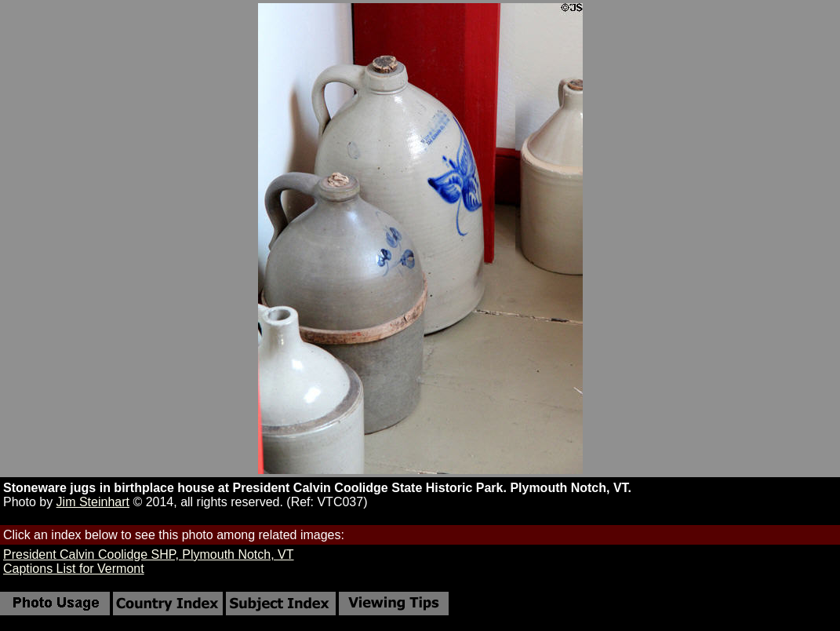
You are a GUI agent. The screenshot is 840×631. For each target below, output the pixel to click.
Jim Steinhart (93, 502)
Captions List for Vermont (74, 569)
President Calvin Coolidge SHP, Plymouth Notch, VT (149, 554)
